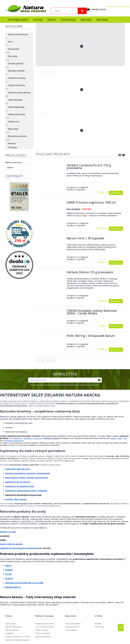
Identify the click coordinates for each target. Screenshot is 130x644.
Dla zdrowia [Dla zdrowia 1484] (13, 49)
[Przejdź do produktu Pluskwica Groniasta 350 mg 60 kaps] (55, 64)
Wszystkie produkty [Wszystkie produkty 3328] (17, 136)
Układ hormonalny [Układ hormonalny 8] (17, 78)
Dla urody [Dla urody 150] (13, 56)
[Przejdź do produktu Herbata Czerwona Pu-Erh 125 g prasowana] (55, 100)
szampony (5, 536)
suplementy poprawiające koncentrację (23, 495)
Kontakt (98, 624)
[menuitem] (18, 20)
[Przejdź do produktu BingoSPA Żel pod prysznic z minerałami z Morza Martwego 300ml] (55, 141)
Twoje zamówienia (73, 624)
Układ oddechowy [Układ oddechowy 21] (16, 107)
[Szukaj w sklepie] (69, 11)
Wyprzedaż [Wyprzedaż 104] (13, 129)
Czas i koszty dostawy (44, 627)
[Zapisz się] (99, 380)
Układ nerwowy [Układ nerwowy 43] (15, 100)
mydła (3, 540)
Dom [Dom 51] (10, 42)
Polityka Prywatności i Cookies (18, 637)
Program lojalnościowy (45, 624)
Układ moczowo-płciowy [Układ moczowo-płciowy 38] (19, 93)
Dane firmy (99, 627)
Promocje (12, 147)
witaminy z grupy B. (52, 438)
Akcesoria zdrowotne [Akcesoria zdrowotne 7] (18, 34)
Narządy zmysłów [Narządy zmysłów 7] (16, 71)
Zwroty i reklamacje (13, 627)
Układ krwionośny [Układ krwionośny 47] (16, 85)
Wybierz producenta (14, 162)
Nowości (12, 143)
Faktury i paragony (43, 633)
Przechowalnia (71, 630)
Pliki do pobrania (12, 630)
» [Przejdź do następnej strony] (54, 360)
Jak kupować (10, 624)
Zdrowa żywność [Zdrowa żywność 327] (16, 63)
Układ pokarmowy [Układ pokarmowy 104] (17, 114)
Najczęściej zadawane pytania (18, 640)
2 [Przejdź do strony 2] (48, 360)
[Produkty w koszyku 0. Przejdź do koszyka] (99, 9)
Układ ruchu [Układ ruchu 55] (14, 122)
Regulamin (10, 633)
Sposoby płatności (43, 637)
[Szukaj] (82, 11)
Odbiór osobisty (42, 630)
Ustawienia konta (72, 627)
